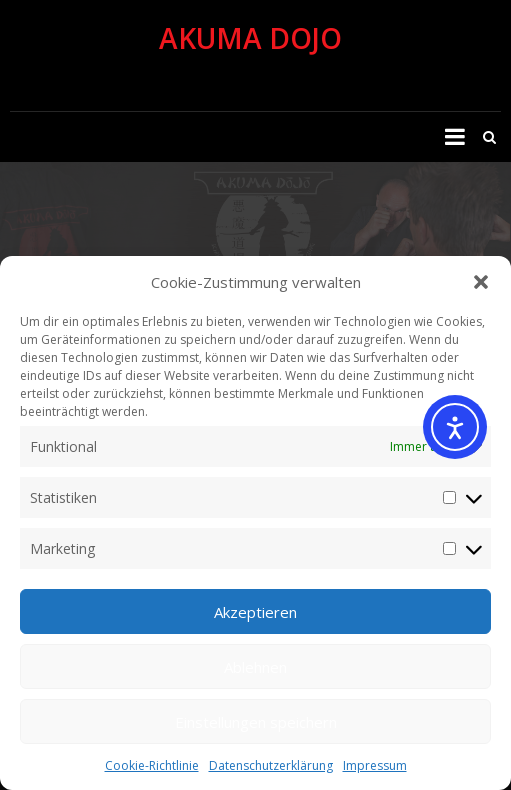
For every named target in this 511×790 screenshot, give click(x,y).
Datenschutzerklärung (271, 765)
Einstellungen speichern (256, 722)
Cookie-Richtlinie (152, 765)
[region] (255, 231)
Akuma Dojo (250, 38)
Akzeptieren (255, 612)
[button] (481, 282)
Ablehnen (255, 667)
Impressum (375, 765)
